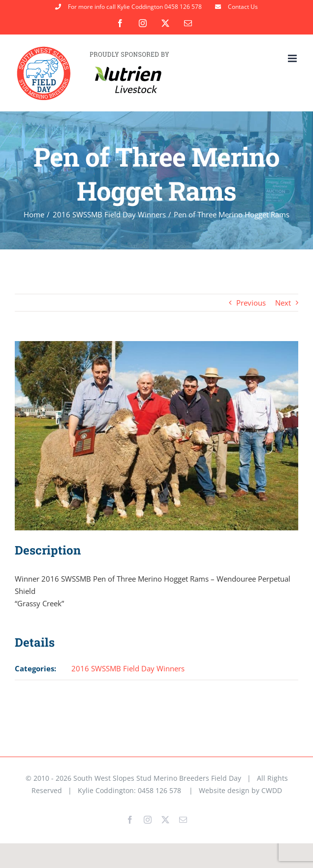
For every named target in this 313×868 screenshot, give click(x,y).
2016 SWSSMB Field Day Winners (128, 668)
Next (283, 303)
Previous (251, 303)
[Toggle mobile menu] (293, 58)
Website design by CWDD (240, 790)
